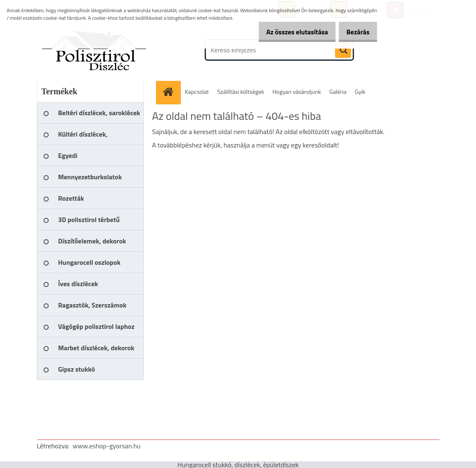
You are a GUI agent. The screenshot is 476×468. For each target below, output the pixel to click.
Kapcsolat (197, 92)
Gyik (360, 92)
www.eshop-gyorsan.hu (107, 446)
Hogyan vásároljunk (297, 92)
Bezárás (355, 32)
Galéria (338, 92)
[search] (343, 50)
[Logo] (95, 50)
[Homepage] (171, 92)
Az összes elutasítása (288, 32)
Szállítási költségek (241, 92)
